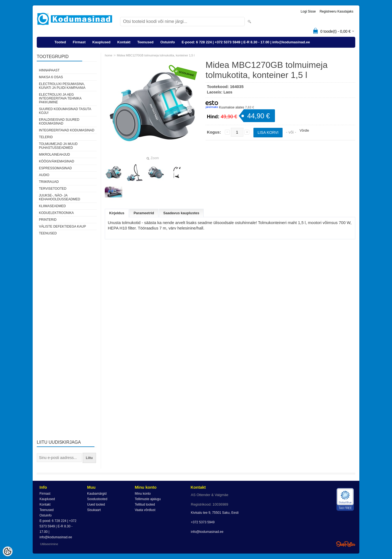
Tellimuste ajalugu (148, 499)
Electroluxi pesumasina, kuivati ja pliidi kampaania (62, 86)
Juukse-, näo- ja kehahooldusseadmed (59, 197)
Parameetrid (144, 213)
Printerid (48, 220)
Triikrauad (49, 182)
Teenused (145, 42)
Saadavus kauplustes (181, 213)
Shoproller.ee (346, 544)
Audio (44, 175)
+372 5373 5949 (203, 522)
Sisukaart (94, 510)
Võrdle (304, 131)
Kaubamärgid (97, 494)
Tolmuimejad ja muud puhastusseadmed (58, 146)
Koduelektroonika (56, 213)
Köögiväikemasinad (56, 161)
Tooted (60, 42)
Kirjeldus (117, 213)
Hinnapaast (49, 70)
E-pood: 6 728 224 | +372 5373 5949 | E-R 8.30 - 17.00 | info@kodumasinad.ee (246, 42)
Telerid (46, 137)
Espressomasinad (55, 168)
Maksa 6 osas (51, 77)
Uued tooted (96, 504)
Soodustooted (97, 499)
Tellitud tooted (145, 504)
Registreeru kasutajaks (336, 11)
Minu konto (143, 494)
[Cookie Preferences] (8, 551)
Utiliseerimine (49, 544)
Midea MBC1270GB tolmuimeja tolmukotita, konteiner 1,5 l (156, 55)
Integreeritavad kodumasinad (67, 130)
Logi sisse (308, 11)
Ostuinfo (168, 42)
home (109, 55)
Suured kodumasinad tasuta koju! (65, 111)
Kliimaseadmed (52, 206)
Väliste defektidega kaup (62, 226)
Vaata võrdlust (145, 510)
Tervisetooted (53, 189)
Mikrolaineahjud (54, 155)
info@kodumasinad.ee (207, 532)
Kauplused (101, 42)
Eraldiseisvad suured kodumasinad (59, 122)
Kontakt (124, 42)
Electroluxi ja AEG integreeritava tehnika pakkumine (60, 98)
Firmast (79, 42)
